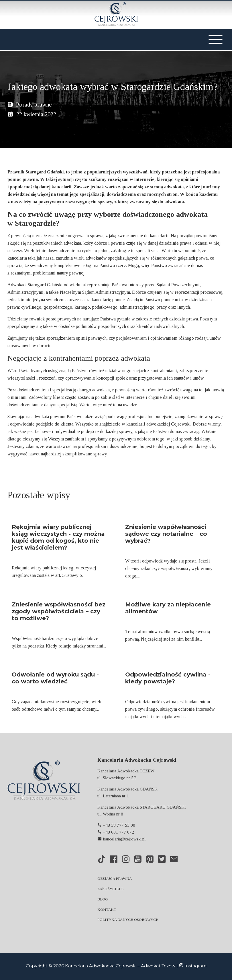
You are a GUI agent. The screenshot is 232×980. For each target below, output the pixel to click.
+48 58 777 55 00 (116, 825)
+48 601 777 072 (116, 832)
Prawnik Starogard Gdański (36, 172)
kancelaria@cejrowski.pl (122, 839)
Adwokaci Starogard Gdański (35, 285)
